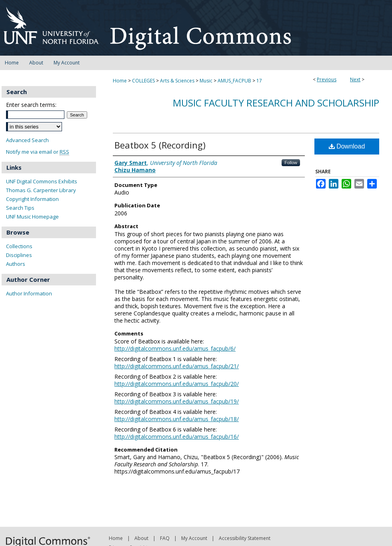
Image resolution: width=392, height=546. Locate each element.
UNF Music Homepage (32, 217)
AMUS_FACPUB (234, 81)
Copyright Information (32, 199)
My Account (194, 538)
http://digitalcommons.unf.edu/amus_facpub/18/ (177, 419)
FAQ (165, 538)
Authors (16, 264)
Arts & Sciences (177, 81)
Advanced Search (27, 140)
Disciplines (19, 255)
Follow (291, 163)
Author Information (29, 293)
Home (120, 81)
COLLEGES (143, 81)
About (141, 538)
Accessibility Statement (245, 538)
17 (259, 81)
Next (355, 79)
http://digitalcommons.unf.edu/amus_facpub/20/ (177, 384)
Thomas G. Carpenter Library (41, 190)
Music (206, 81)
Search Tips (20, 208)
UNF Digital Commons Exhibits (42, 181)
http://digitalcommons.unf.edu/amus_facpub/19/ (177, 401)
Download (347, 146)
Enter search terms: (31, 105)
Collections (19, 246)
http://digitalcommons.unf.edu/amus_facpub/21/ (177, 366)
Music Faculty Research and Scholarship (276, 103)
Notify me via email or (38, 152)
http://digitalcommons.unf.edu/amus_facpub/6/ (175, 348)
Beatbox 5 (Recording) (160, 145)
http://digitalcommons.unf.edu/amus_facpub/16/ (177, 437)
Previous (327, 79)
